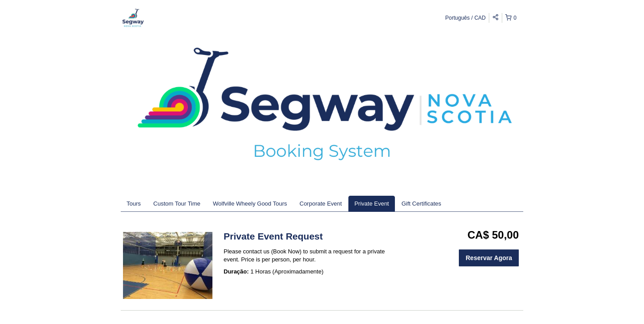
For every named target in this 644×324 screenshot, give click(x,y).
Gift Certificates (422, 204)
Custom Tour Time (177, 204)
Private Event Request (273, 236)
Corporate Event (321, 204)
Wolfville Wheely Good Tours (250, 204)
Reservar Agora (489, 258)
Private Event (371, 204)
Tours (134, 204)
